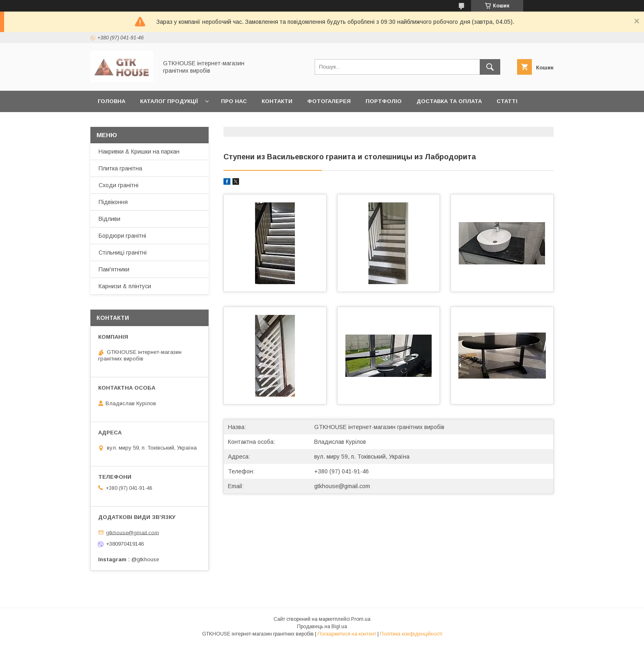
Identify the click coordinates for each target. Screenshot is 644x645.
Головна (112, 101)
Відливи (109, 219)
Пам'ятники (114, 269)
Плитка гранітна (120, 168)
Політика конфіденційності (411, 634)
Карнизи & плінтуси (125, 286)
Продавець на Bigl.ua (322, 627)
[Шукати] (490, 67)
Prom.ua (361, 619)
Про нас (234, 101)
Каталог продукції (169, 101)
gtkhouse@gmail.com (342, 486)
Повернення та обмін (203, 123)
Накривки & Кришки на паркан (139, 151)
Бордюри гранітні (122, 236)
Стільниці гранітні (123, 252)
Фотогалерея (329, 101)
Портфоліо (384, 101)
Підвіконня (113, 202)
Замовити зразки (126, 123)
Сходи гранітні (118, 185)
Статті (507, 101)
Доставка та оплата (449, 101)
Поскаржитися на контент (347, 634)
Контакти (277, 101)
